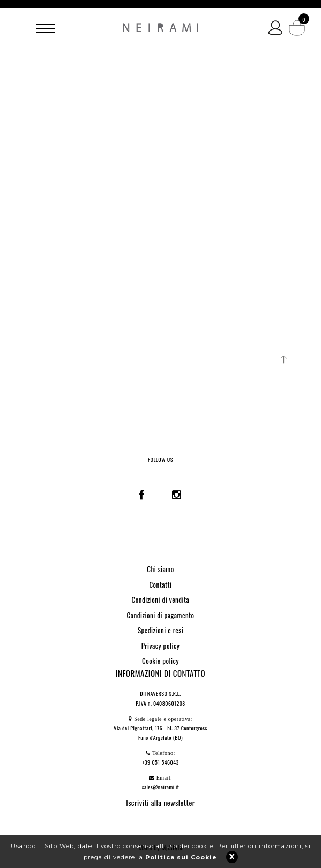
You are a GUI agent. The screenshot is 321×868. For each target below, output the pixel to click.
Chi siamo (160, 569)
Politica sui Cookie (181, 857)
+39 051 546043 (160, 762)
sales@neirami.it (161, 787)
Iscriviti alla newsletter (160, 802)
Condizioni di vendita (161, 600)
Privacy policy (161, 646)
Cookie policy (160, 661)
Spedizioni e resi (160, 630)
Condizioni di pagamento (160, 615)
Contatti (160, 585)
